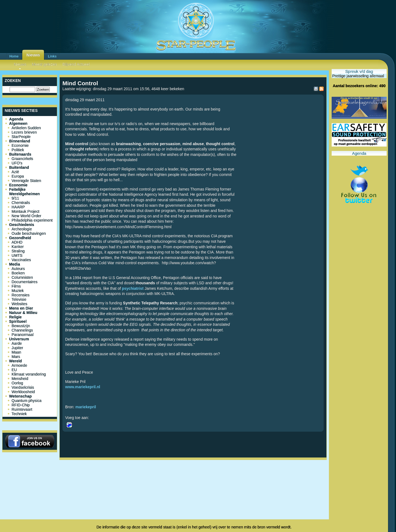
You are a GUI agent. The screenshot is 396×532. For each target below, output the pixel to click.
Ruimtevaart (22, 409)
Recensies (20, 295)
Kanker (18, 247)
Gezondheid (20, 238)
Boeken (18, 273)
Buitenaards (20, 154)
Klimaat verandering (29, 374)
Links (52, 56)
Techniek (19, 414)
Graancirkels (22, 159)
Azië (15, 172)
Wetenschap (20, 396)
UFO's (17, 163)
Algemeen (18, 123)
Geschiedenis (22, 225)
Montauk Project (25, 211)
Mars (16, 357)
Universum (19, 339)
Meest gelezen (44, 64)
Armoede (19, 365)
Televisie (19, 299)
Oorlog (17, 383)
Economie (20, 145)
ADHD (17, 242)
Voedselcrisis (23, 387)
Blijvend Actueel (76, 64)
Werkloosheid (23, 392)
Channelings (22, 330)
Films (16, 286)
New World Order (26, 216)
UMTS (17, 255)
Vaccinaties (21, 260)
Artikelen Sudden (26, 128)
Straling (18, 251)
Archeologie (22, 229)
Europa (18, 176)
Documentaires (24, 282)
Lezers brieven (24, 132)
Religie (15, 317)
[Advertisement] (193, 480)
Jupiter (17, 348)
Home (14, 56)
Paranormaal (23, 335)
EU (14, 370)
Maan (16, 352)
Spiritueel (18, 321)
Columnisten (22, 277)
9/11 (15, 198)
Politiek (18, 150)
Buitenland (19, 167)
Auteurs (18, 269)
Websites (19, 304)
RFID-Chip (21, 405)
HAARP (18, 207)
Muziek (18, 291)
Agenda (16, 119)
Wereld (15, 361)
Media (15, 264)
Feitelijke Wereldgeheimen (24, 192)
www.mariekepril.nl (83, 387)
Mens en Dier (21, 308)
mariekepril (86, 407)
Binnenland (20, 141)
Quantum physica (27, 401)
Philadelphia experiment (32, 220)
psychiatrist (133, 288)
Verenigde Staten (26, 181)
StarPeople (21, 137)
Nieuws (33, 55)
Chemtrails (21, 203)
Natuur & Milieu (23, 313)
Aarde (17, 343)
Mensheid (20, 379)
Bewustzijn (21, 326)
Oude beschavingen (29, 233)
